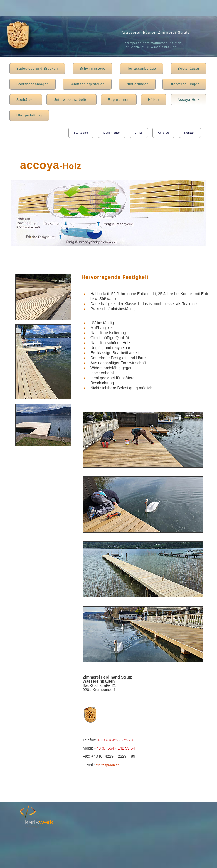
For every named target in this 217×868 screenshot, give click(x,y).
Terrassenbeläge (142, 69)
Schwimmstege (93, 69)
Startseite (81, 133)
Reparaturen (119, 100)
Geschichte (112, 133)
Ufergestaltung (29, 115)
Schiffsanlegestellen (87, 84)
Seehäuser (26, 100)
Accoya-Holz (189, 100)
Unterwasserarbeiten (71, 100)
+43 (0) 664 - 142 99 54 (114, 748)
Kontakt (190, 133)
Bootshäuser (189, 69)
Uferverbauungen (184, 84)
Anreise (163, 133)
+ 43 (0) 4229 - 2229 (115, 740)
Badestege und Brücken (37, 69)
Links (139, 133)
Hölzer (154, 100)
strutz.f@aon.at (107, 765)
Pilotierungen (137, 84)
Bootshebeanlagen (33, 84)
